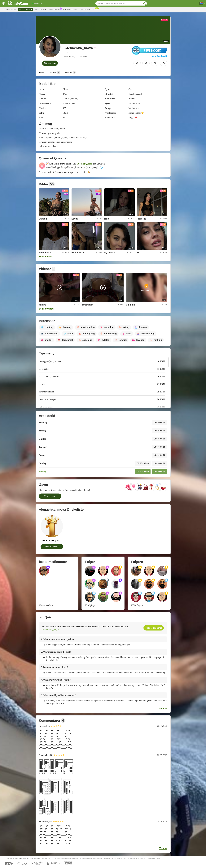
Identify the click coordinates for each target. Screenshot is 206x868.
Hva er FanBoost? (159, 56)
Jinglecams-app (88, 9)
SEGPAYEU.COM (51, 859)
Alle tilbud (55, 9)
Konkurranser (70, 10)
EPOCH (41, 859)
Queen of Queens (84, 164)
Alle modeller (9, 10)
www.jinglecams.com (26, 859)
